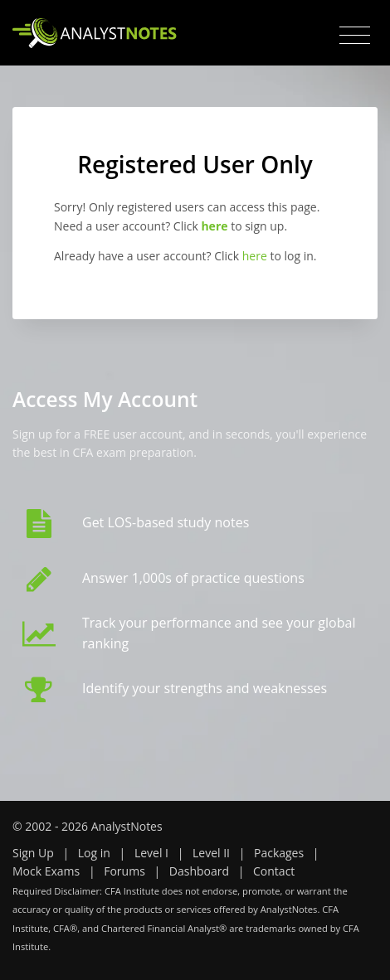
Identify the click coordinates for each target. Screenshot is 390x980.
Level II (211, 853)
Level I (151, 853)
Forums (124, 871)
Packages (279, 853)
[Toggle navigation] (355, 36)
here (255, 256)
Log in (94, 853)
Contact (274, 871)
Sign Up (33, 853)
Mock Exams (46, 871)
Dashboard (199, 871)
